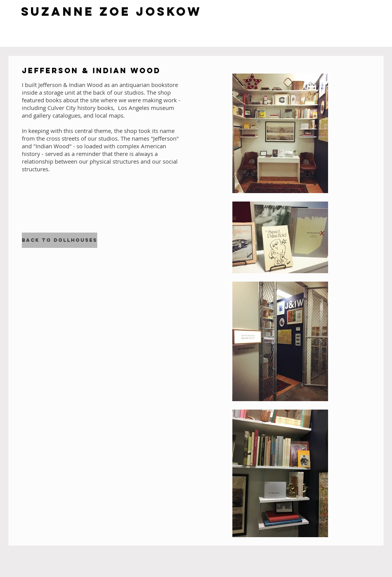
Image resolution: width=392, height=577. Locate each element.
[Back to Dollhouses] (60, 240)
